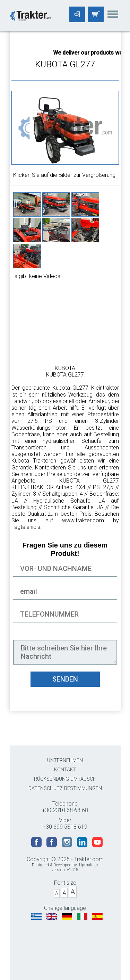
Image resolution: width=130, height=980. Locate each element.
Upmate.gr (89, 865)
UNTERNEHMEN (65, 760)
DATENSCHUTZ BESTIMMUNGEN (65, 788)
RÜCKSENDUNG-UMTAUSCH (65, 779)
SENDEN (65, 679)
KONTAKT (65, 770)
